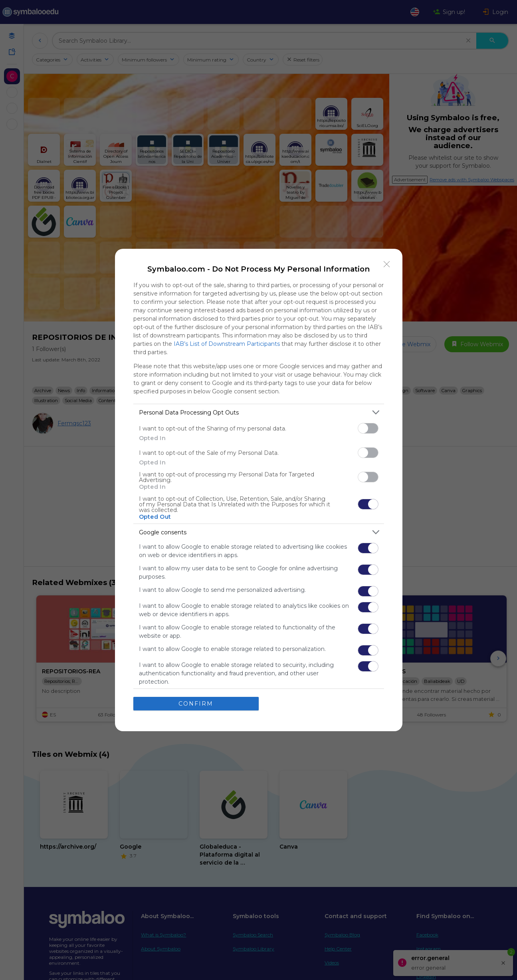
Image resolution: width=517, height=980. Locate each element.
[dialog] (259, 490)
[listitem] (259, 412)
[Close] (387, 264)
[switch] (368, 428)
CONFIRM (196, 703)
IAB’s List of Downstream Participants (227, 344)
